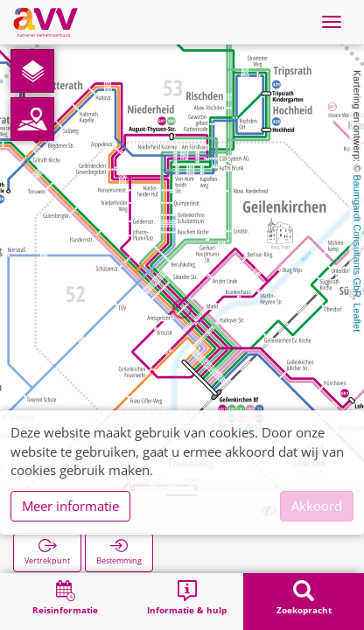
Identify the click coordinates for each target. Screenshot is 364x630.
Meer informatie (70, 506)
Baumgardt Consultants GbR (357, 236)
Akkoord (317, 506)
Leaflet (357, 317)
